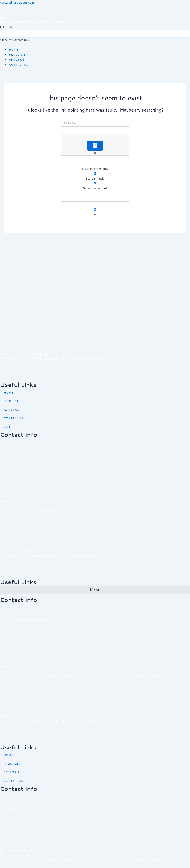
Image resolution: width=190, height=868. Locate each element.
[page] (95, 209)
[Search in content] (95, 183)
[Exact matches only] (95, 163)
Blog (7, 427)
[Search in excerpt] (95, 193)
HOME (14, 49)
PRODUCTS (17, 54)
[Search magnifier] (95, 145)
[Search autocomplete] (95, 130)
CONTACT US (19, 64)
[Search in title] (95, 173)
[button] (95, 27)
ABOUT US (17, 59)
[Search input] (95, 122)
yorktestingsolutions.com (17, 2)
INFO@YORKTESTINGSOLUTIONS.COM (32, 22)
